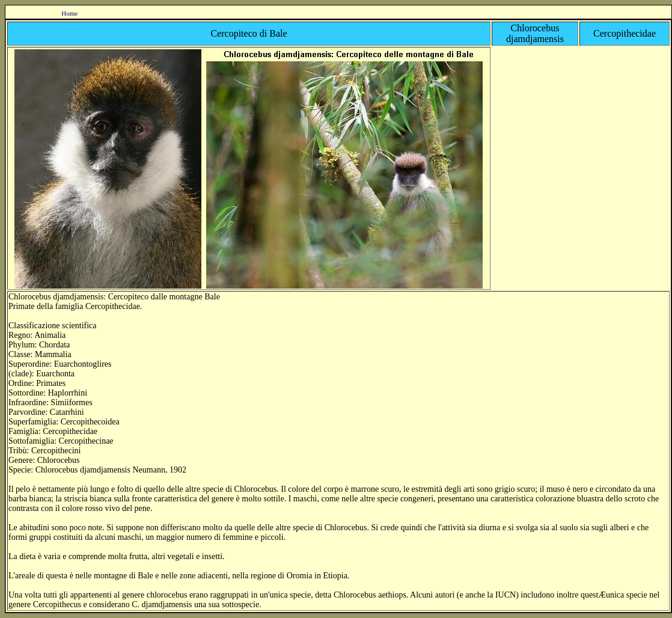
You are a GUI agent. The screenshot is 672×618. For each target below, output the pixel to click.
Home (69, 13)
